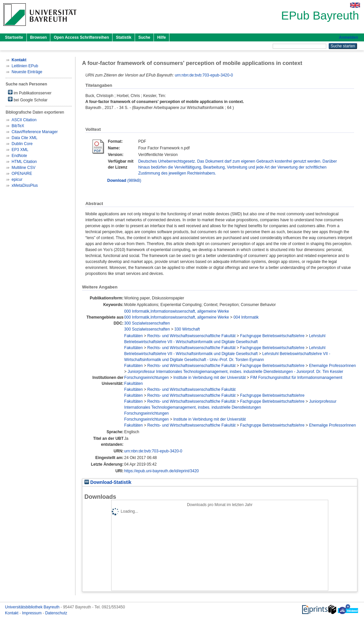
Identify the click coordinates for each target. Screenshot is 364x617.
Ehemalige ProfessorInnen (332, 366)
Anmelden (348, 37)
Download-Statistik (108, 482)
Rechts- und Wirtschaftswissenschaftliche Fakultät (191, 336)
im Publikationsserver (30, 93)
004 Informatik (246, 317)
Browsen (39, 37)
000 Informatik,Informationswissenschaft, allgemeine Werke (177, 311)
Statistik (124, 37)
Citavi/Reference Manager (35, 132)
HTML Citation (24, 162)
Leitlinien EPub (25, 66)
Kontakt (12, 613)
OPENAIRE (22, 174)
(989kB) (124, 180)
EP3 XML (20, 150)
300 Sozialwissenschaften (147, 323)
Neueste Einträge (27, 72)
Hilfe (161, 37)
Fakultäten (133, 336)
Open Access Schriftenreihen (81, 37)
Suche (144, 37)
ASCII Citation (24, 120)
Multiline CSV (23, 168)
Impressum (32, 613)
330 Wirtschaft (187, 329)
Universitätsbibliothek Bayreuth (33, 607)
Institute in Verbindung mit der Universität (210, 378)
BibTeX (18, 126)
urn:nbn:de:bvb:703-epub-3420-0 (204, 75)
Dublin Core (22, 144)
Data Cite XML (24, 138)
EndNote (19, 156)
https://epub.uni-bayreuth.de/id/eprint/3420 (161, 471)
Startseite (14, 37)
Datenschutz (56, 613)
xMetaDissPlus (25, 185)
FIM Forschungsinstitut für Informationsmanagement (296, 378)
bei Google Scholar (28, 100)
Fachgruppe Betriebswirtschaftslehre (272, 336)
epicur (17, 180)
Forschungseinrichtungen (146, 378)
